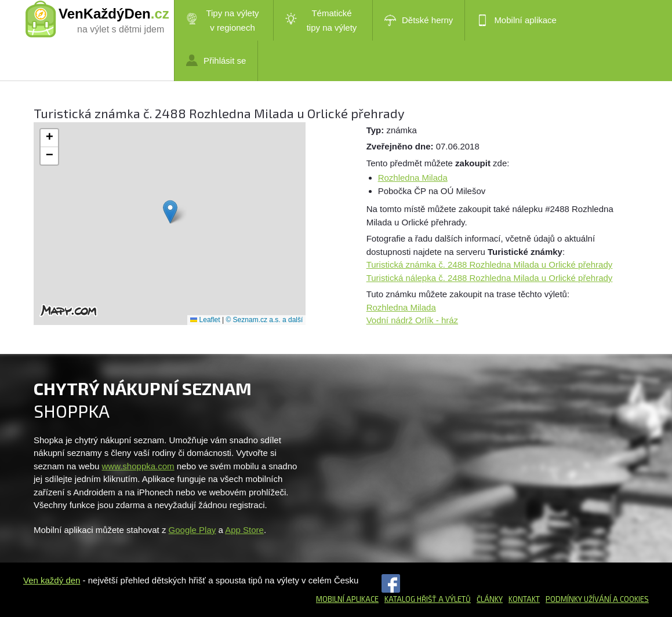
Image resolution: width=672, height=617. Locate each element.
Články (490, 599)
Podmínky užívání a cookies (597, 599)
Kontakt (524, 599)
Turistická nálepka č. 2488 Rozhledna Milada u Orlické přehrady (490, 278)
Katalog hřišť (411, 599)
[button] (170, 212)
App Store (244, 530)
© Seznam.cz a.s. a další (264, 320)
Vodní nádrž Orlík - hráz (412, 320)
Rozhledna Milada (413, 178)
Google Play (192, 530)
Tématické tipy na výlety (321, 20)
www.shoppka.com (138, 466)
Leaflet (205, 320)
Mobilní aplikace (517, 20)
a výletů (454, 599)
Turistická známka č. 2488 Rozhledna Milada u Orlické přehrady (490, 264)
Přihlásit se (216, 60)
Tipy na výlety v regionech (223, 20)
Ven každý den (52, 580)
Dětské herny (419, 20)
